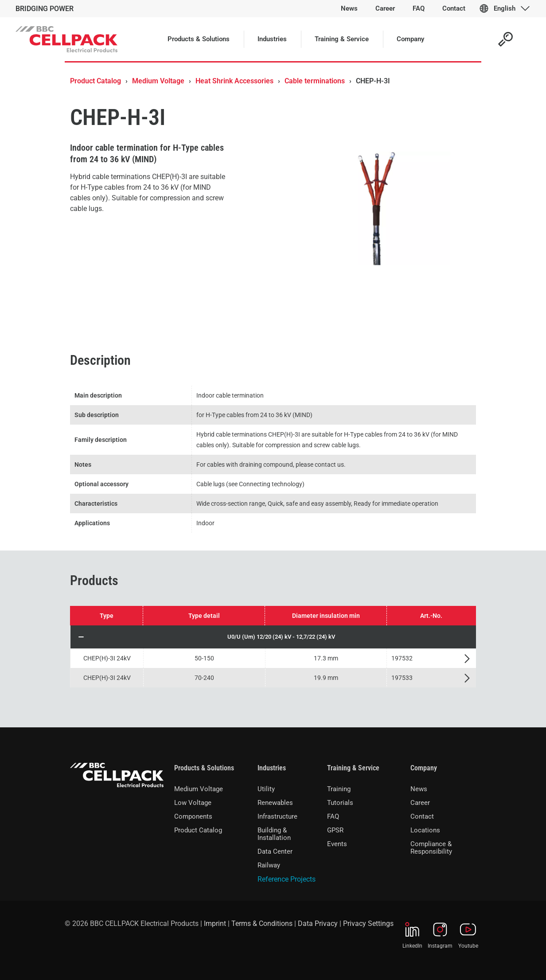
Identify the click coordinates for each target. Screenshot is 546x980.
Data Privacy (318, 923)
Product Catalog (96, 81)
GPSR (335, 830)
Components (193, 816)
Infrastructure (277, 816)
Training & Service (353, 768)
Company (424, 768)
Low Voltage (193, 803)
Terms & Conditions (262, 923)
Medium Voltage (158, 81)
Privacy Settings (368, 923)
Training (339, 789)
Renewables (275, 803)
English (505, 8)
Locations (425, 830)
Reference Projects (287, 879)
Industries (272, 768)
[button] (273, 637)
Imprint (215, 923)
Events (337, 844)
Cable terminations (315, 81)
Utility (266, 789)
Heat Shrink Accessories (234, 81)
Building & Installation (274, 834)
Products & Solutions (204, 768)
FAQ (333, 816)
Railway (269, 865)
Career (420, 803)
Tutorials (340, 803)
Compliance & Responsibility (431, 848)
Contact (422, 816)
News (419, 789)
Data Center (275, 851)
